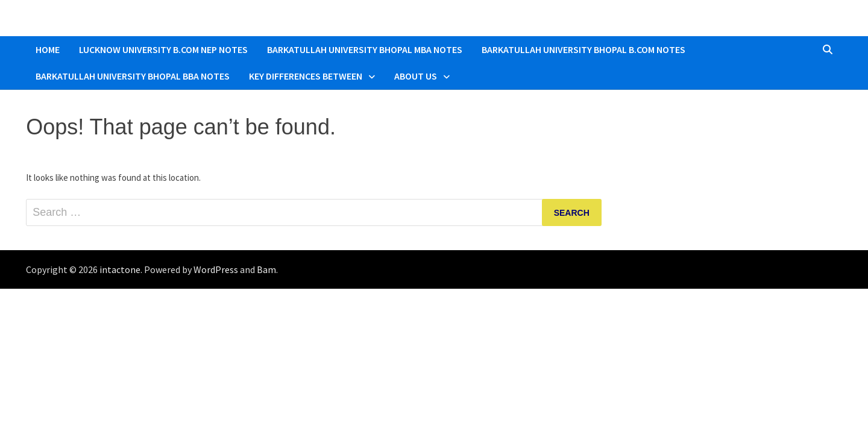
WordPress (216, 269)
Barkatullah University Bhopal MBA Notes (365, 49)
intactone (120, 269)
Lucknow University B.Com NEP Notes (163, 49)
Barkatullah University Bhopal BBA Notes (133, 76)
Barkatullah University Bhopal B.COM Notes (583, 49)
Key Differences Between (306, 76)
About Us (416, 76)
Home (48, 49)
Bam (266, 269)
